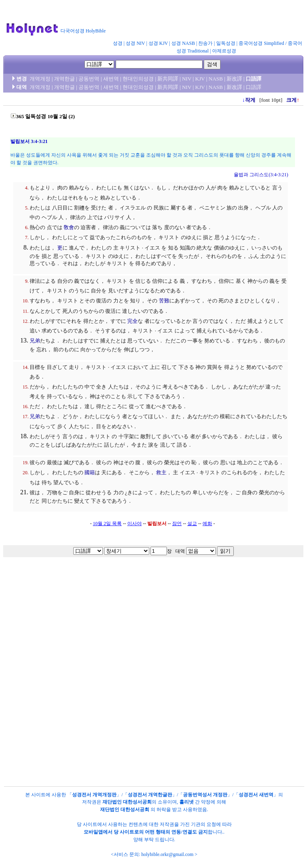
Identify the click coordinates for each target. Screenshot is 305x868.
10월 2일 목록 (107, 524)
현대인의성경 (138, 79)
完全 (132, 321)
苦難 (164, 301)
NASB (216, 79)
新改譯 (234, 79)
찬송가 (205, 43)
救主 (161, 472)
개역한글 (64, 79)
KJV (200, 79)
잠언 (177, 524)
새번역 (111, 79)
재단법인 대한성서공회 (127, 802)
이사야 (134, 524)
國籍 (90, 472)
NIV (187, 79)
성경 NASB (183, 43)
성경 (118, 43)
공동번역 (89, 79)
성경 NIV (135, 43)
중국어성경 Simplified (261, 43)
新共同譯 (168, 79)
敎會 (69, 227)
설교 (192, 524)
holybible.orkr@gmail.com (167, 854)
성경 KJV (158, 43)
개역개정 (40, 79)
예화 (207, 524)
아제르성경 (224, 51)
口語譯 (254, 87)
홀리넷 (187, 802)
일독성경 (226, 43)
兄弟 (35, 341)
